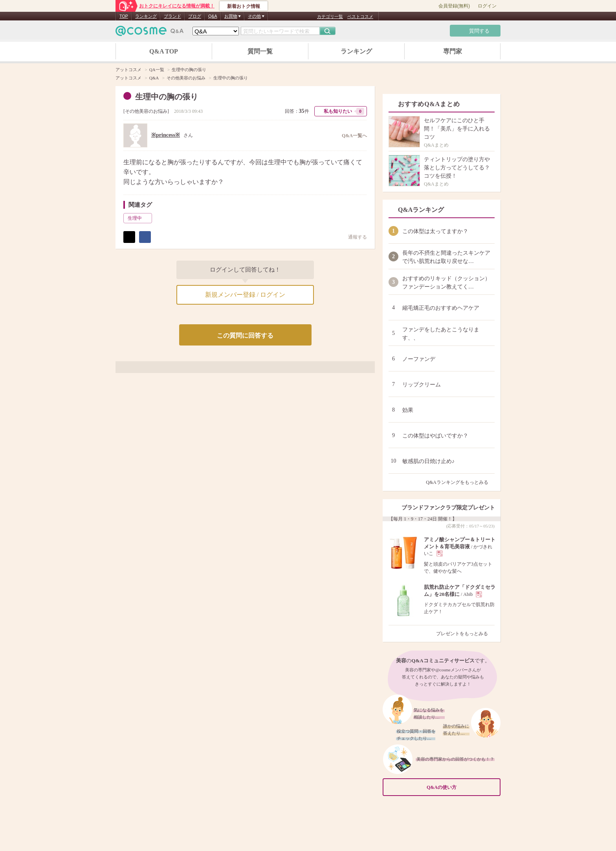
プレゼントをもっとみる (465, 634)
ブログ (195, 16)
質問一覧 (260, 51)
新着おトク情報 (244, 6)
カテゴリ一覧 (330, 17)
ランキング (146, 16)
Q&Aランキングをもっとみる (460, 482)
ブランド (172, 16)
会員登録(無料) (454, 6)
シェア (145, 237)
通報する (354, 237)
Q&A (213, 16)
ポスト (129, 237)
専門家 (453, 51)
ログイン (487, 6)
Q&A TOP (164, 51)
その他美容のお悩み (146, 111)
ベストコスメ (360, 17)
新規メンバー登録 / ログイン (245, 295)
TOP (124, 16)
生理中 (139, 218)
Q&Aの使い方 (461, 787)
